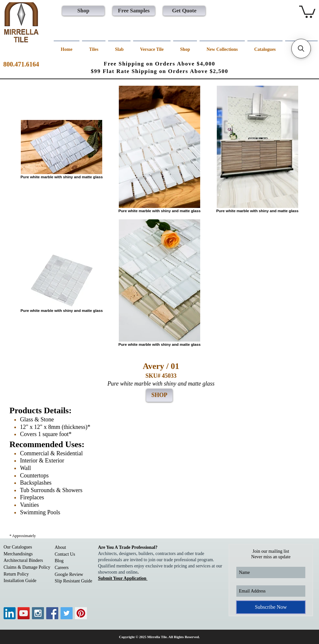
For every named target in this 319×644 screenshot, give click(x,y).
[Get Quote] (184, 11)
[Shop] (83, 11)
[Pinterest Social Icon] (81, 613)
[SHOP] (159, 395)
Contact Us (65, 554)
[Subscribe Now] (271, 607)
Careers (62, 568)
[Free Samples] (134, 11)
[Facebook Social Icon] (52, 613)
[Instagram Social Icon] (38, 613)
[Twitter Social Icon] (67, 613)
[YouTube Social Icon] (24, 613)
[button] (307, 11)
